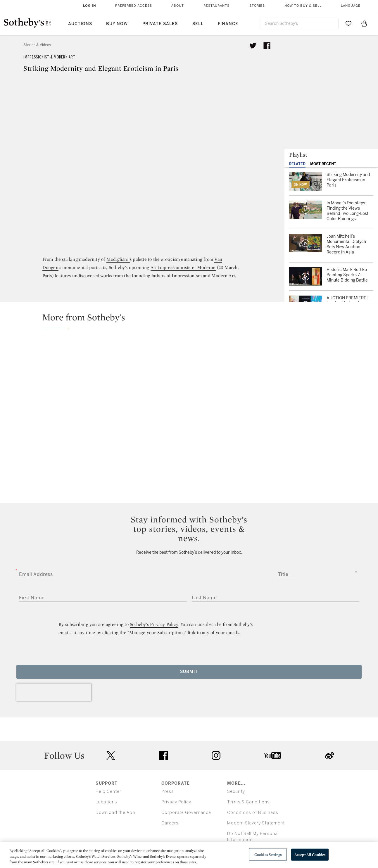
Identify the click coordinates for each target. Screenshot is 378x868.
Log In (90, 6)
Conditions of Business (253, 813)
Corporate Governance (186, 813)
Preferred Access (134, 6)
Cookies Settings (268, 854)
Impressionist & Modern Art (49, 57)
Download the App (115, 813)
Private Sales (160, 24)
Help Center (108, 792)
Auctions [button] (80, 24)
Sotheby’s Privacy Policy (154, 624)
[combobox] (299, 24)
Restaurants (216, 6)
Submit (189, 672)
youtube (273, 755)
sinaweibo (329, 756)
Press (168, 792)
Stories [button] (257, 6)
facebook (163, 755)
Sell (198, 24)
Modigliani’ (118, 259)
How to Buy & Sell (303, 6)
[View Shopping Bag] (364, 23)
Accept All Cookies (310, 854)
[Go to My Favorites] (348, 23)
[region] (189, 855)
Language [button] (351, 6)
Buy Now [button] (117, 24)
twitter (111, 756)
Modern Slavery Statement (256, 823)
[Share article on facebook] (267, 46)
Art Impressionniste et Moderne (183, 267)
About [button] (178, 6)
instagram (216, 755)
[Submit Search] (332, 23)
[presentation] (54, 692)
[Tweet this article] (253, 46)
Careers (170, 823)
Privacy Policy (176, 802)
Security (236, 792)
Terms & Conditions (248, 802)
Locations (106, 802)
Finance (228, 24)
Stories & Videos (37, 45)
